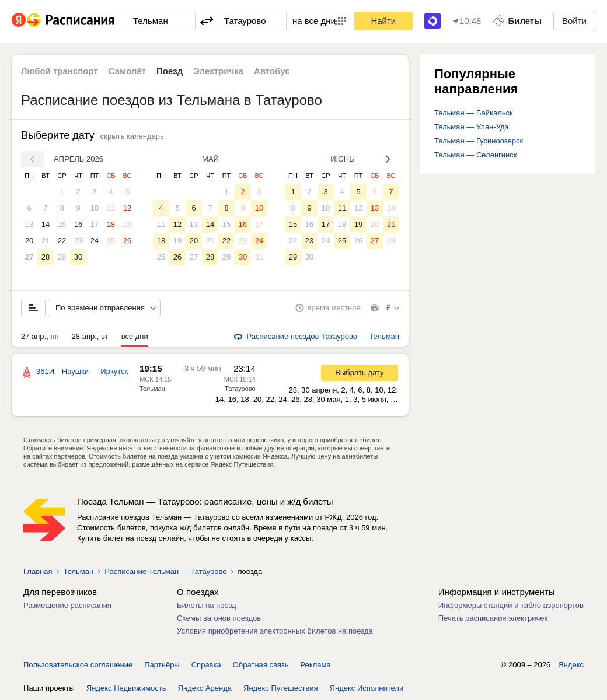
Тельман (152, 388)
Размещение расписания (67, 605)
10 (95, 208)
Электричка (218, 71)
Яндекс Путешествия (281, 688)
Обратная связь (261, 665)
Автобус (272, 71)
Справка (206, 665)
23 (78, 241)
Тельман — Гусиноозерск (479, 141)
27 (29, 257)
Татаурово (240, 388)
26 (127, 241)
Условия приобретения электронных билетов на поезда (275, 631)
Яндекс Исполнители (367, 688)
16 (78, 224)
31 (259, 257)
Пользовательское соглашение (78, 665)
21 (46, 241)
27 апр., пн (40, 336)
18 (111, 224)
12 (127, 208)
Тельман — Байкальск (474, 113)
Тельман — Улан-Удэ (471, 127)
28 (46, 257)
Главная (38, 571)
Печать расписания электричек (493, 618)
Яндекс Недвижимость (126, 688)
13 (29, 224)
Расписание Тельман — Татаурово (165, 571)
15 (62, 224)
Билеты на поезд (207, 605)
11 (111, 208)
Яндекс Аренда (205, 688)
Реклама (316, 665)
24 (95, 241)
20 (29, 241)
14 (46, 224)
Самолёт (127, 71)
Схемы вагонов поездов (219, 618)
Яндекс (571, 665)
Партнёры (162, 665)
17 (95, 224)
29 (62, 257)
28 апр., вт (90, 336)
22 (62, 241)
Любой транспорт (60, 71)
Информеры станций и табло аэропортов (511, 605)
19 (127, 224)
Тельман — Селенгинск (476, 155)
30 (78, 257)
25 (111, 241)
